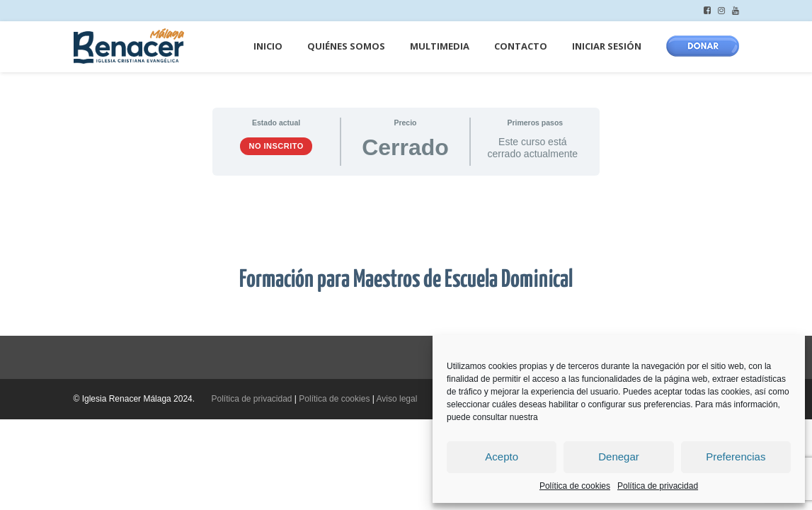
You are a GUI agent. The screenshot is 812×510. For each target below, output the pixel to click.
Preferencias (736, 457)
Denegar (619, 457)
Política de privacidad (658, 486)
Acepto (502, 457)
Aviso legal (397, 399)
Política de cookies (575, 486)
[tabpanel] (406, 256)
